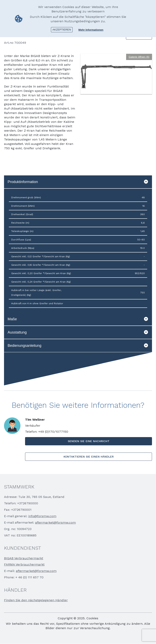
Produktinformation (78, 182)
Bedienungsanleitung (78, 346)
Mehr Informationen (91, 30)
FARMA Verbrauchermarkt (24, 564)
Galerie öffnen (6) (139, 57)
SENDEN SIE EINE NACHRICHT (89, 441)
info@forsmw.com (42, 516)
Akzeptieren (62, 29)
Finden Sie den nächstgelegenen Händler (36, 600)
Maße (78, 319)
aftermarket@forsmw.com (55, 522)
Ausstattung (78, 332)
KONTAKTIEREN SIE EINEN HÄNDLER (89, 457)
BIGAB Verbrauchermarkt (24, 558)
